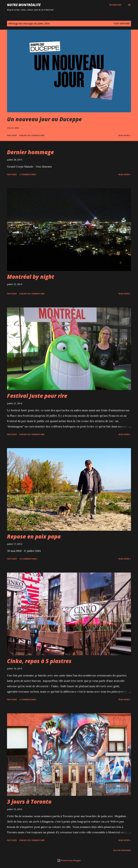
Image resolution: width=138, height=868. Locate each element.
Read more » (125, 135)
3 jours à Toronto (29, 802)
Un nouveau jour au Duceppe (44, 119)
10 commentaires (28, 559)
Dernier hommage (30, 152)
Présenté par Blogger (69, 860)
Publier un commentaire (32, 135)
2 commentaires (28, 174)
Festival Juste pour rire (37, 396)
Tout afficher (121, 24)
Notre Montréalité (24, 5)
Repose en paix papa (34, 536)
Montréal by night (31, 277)
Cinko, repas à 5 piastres (39, 661)
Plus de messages (122, 850)
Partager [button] (12, 135)
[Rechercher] (115, 5)
